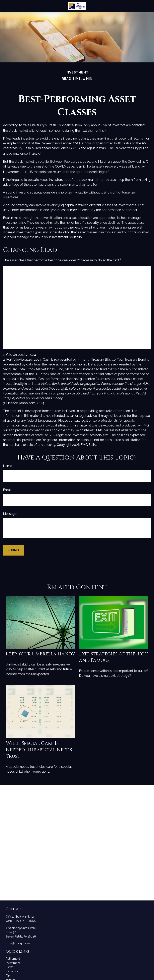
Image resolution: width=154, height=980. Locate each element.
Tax (8, 976)
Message (10, 514)
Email (7, 490)
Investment (13, 963)
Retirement (13, 959)
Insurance (12, 971)
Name (8, 466)
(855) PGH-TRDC (25, 921)
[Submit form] (14, 550)
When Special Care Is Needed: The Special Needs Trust (39, 750)
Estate (10, 967)
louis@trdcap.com (18, 943)
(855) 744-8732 (24, 917)
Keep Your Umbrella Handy (40, 654)
